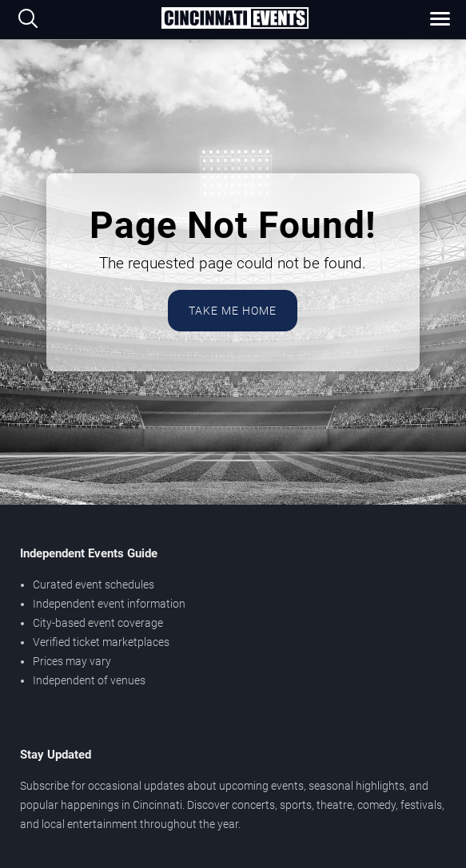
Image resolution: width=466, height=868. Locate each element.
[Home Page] (235, 19)
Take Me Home (233, 311)
